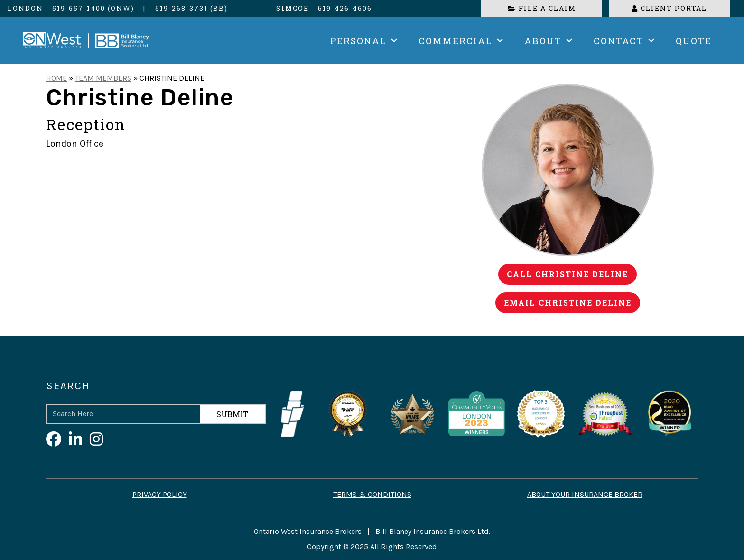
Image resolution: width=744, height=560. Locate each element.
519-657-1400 (79, 8)
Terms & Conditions (372, 494)
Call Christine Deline (567, 274)
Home (56, 78)
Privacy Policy (160, 494)
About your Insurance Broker (585, 494)
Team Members (103, 78)
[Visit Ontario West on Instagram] (96, 440)
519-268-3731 (181, 8)
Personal (365, 41)
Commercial (462, 41)
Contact (625, 41)
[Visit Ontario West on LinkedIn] (75, 440)
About (549, 41)
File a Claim (542, 8)
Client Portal (669, 8)
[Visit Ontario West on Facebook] (54, 440)
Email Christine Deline (568, 303)
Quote (694, 41)
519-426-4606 (345, 8)
